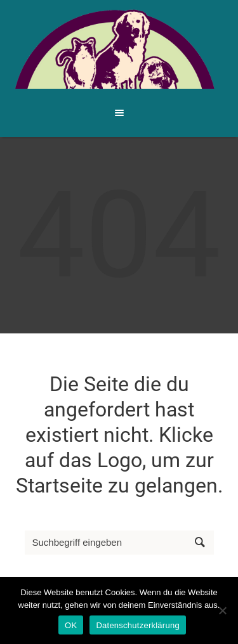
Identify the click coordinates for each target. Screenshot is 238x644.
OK (71, 625)
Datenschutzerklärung (137, 625)
